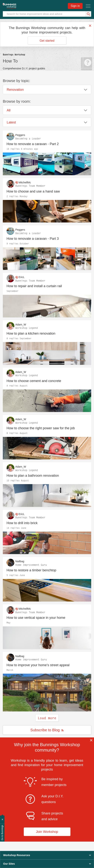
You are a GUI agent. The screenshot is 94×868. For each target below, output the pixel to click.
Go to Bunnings (2, 833)
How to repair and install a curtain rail (34, 286)
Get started (47, 41)
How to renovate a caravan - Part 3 (33, 239)
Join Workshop (47, 832)
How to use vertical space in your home (36, 618)
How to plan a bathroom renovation (33, 476)
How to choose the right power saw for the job (41, 428)
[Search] (47, 14)
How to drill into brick (22, 523)
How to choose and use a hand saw (33, 191)
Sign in (75, 6)
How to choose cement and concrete (34, 381)
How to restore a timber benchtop (31, 570)
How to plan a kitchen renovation (31, 333)
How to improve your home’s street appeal (38, 665)
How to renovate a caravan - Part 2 (33, 144)
